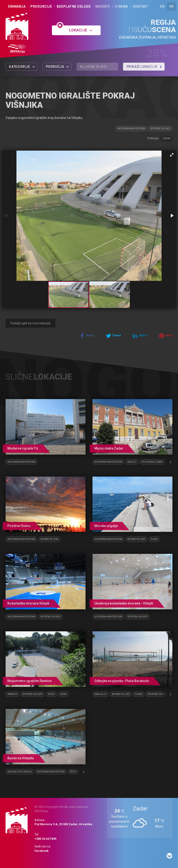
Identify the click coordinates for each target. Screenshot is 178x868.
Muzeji (132, 462)
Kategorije (22, 67)
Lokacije (81, 30)
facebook (41, 851)
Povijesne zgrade (153, 462)
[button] (172, 155)
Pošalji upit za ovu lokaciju (30, 323)
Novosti (103, 6)
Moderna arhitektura (131, 129)
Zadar (166, 138)
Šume (64, 694)
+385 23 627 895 (45, 839)
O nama (122, 6)
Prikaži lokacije (144, 67)
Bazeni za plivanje (20, 772)
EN (162, 6)
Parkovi (12, 694)
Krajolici (101, 694)
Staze (51, 694)
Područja (58, 67)
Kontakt (141, 6)
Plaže (154, 539)
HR (171, 6)
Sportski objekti (160, 129)
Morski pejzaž (49, 539)
